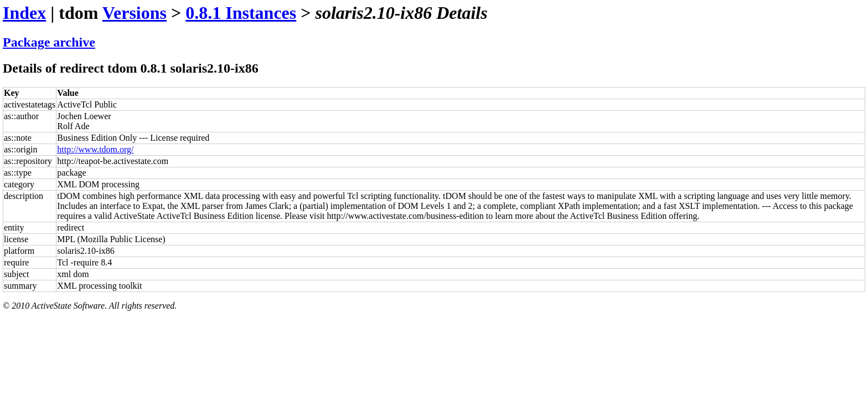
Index (24, 13)
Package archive (49, 42)
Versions (135, 13)
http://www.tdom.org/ (95, 149)
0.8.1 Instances (241, 13)
